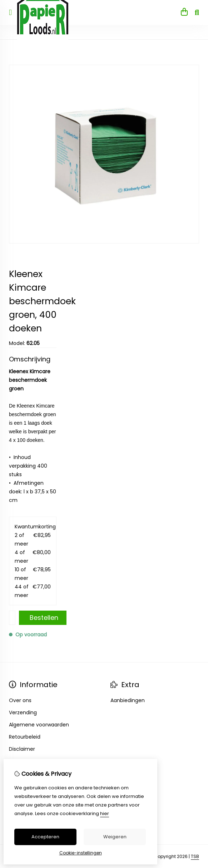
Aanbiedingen (128, 700)
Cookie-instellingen (81, 853)
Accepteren (45, 837)
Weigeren (115, 837)
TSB (195, 856)
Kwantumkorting (33, 527)
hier (105, 813)
